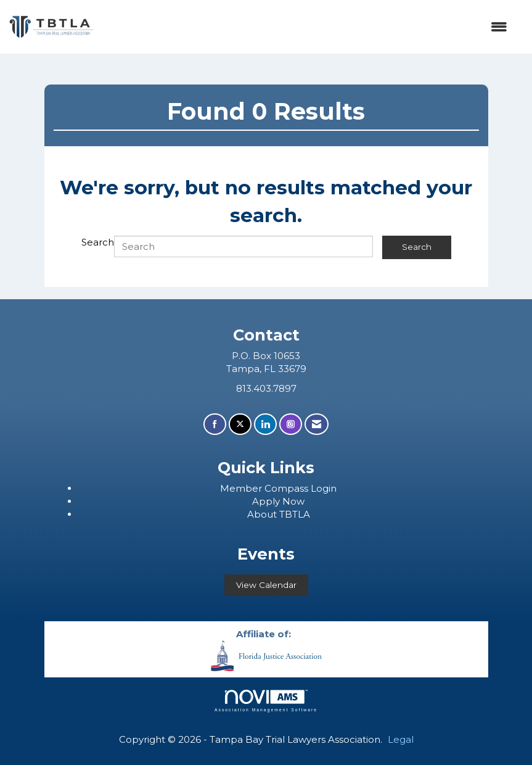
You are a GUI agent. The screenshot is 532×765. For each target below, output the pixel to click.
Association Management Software (266, 701)
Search (98, 242)
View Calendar (266, 585)
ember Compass (270, 488)
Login (324, 488)
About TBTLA (279, 514)
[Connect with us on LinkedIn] (265, 424)
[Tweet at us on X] (240, 424)
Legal (401, 739)
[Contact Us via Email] (317, 424)
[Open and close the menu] (307, 27)
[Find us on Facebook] (215, 424)
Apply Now (278, 501)
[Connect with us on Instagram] (291, 424)
